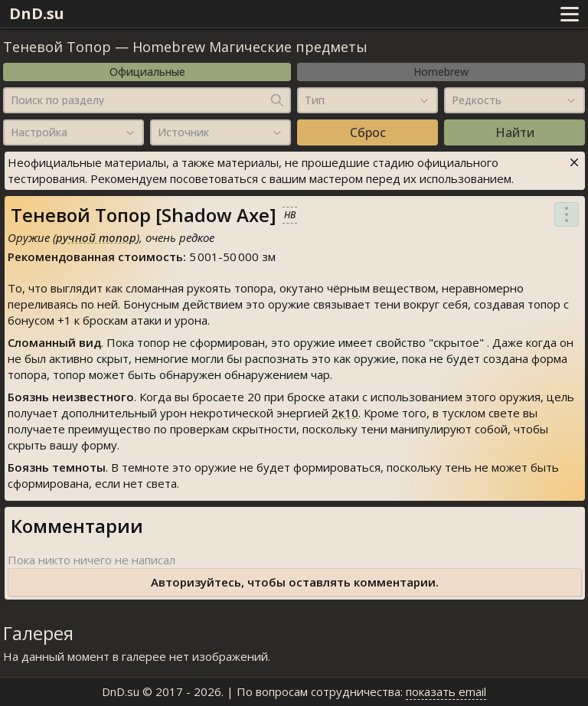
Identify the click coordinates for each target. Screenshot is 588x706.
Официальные (147, 72)
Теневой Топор (57, 47)
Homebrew (441, 72)
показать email (446, 691)
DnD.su (37, 13)
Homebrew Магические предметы (250, 47)
